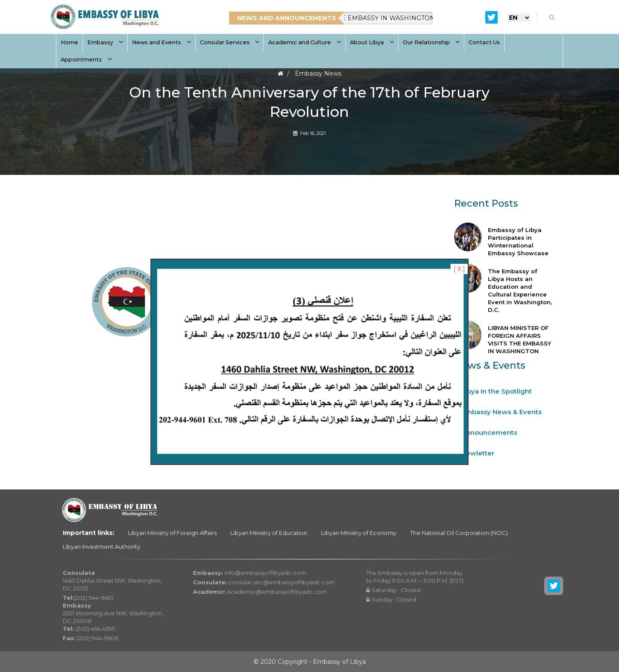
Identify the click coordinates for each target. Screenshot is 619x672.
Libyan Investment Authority (101, 547)
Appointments (86, 60)
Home (69, 42)
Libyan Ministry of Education (269, 533)
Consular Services (230, 42)
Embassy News (318, 73)
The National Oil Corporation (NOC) (459, 533)
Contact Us (484, 42)
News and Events (161, 42)
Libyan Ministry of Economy (359, 533)
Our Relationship (431, 42)
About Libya (372, 42)
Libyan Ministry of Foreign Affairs (172, 533)
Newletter (478, 453)
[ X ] (459, 269)
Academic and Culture (305, 42)
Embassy (105, 42)
